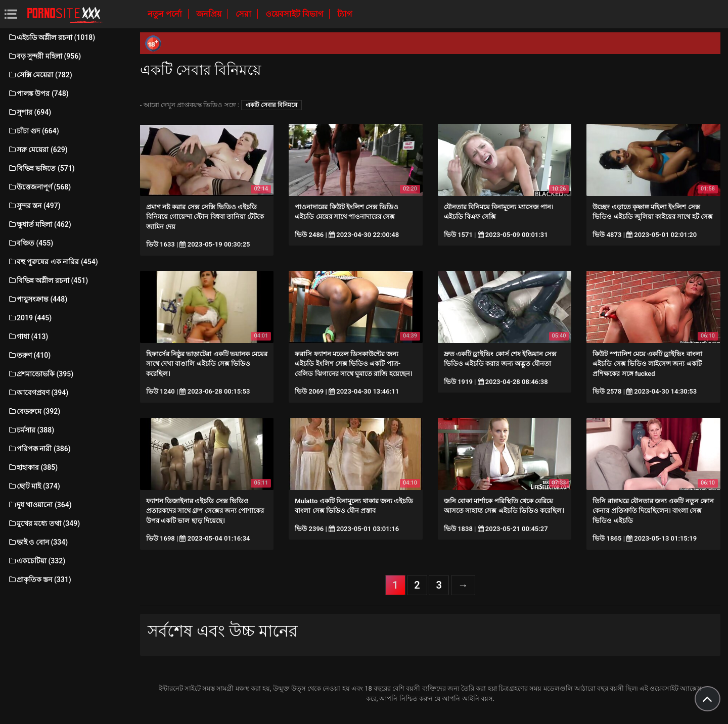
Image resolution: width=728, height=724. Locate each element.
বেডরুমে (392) (34, 411)
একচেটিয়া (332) (36, 561)
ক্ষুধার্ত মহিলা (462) (39, 224)
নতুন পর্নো (166, 14)
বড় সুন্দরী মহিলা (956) (44, 56)
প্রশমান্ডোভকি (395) (40, 374)
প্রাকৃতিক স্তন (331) (39, 580)
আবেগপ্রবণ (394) (38, 393)
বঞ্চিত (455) (30, 243)
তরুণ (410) (29, 355)
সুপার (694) (29, 112)
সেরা (244, 14)
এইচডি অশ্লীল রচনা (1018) (51, 37)
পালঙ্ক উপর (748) (38, 93)
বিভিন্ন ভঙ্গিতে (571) (41, 168)
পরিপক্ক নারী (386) (39, 449)
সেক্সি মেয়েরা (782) (40, 75)
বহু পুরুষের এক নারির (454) (53, 262)
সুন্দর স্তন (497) (34, 206)
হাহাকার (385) (33, 467)
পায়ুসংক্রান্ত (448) (37, 299)
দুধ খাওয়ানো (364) (40, 505)
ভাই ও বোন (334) (38, 542)
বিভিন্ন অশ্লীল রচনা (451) (48, 280)
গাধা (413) (28, 336)
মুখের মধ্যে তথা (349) (44, 523)
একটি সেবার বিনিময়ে (271, 105)
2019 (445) (30, 318)
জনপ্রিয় (210, 14)
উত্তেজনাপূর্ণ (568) (39, 187)
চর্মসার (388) (31, 430)
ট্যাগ (345, 14)
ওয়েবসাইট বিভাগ (295, 14)
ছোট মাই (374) (34, 486)
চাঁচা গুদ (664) (33, 131)
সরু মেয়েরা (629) (38, 150)
